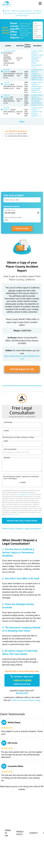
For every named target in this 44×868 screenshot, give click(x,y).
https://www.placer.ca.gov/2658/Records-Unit (22, 357)
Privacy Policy (20, 833)
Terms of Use (14, 514)
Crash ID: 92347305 (7, 71)
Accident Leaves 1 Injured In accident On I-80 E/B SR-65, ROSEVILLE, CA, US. (37, 113)
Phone (6, 431)
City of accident (10, 449)
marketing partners (24, 494)
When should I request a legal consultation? (22, 529)
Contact (33, 833)
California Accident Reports (22, 11)
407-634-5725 (22, 693)
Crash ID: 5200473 (10, 51)
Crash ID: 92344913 (7, 96)
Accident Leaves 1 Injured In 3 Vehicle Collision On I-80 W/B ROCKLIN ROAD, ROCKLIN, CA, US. (37, 100)
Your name (8, 422)
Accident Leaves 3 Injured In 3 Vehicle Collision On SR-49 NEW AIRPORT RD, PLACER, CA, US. (37, 87)
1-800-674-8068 (22, 680)
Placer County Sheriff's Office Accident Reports (28, 14)
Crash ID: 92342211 (7, 109)
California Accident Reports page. (26, 700)
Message (7, 458)
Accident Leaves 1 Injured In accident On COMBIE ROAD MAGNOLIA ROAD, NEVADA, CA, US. (37, 75)
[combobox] (22, 452)
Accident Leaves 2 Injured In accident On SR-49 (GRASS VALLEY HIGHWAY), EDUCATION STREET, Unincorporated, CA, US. (37, 59)
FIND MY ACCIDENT (22, 229)
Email (6, 441)
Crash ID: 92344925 (7, 83)
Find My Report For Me (22, 369)
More (22, 121)
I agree (23, 483)
